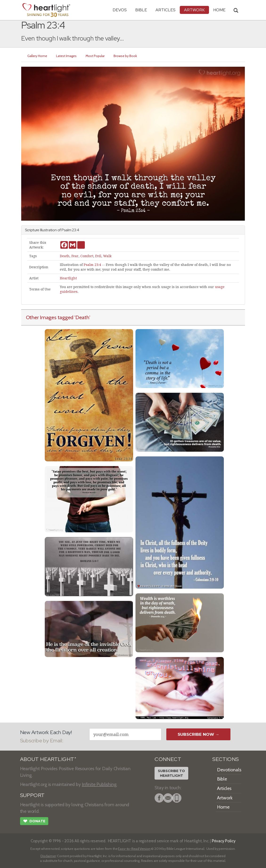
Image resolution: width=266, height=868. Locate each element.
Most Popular (95, 56)
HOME (219, 10)
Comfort (87, 256)
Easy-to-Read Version (134, 849)
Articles (166, 10)
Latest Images (66, 56)
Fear (75, 256)
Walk (107, 256)
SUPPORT (32, 795)
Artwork (194, 10)
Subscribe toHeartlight (171, 773)
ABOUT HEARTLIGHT (48, 759)
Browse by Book (125, 56)
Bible (141, 10)
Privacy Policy (224, 841)
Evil (98, 256)
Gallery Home (37, 56)
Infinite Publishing (99, 784)
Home (223, 807)
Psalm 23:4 (92, 265)
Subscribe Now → (198, 734)
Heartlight (68, 278)
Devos (120, 10)
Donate (34, 822)
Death (65, 256)
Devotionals (229, 770)
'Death (82, 317)
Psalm (66, 230)
